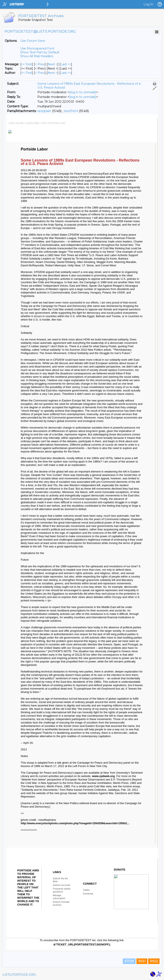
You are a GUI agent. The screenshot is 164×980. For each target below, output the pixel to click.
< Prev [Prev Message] (40, 64)
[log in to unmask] (83, 92)
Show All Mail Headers (37, 56)
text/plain (44, 111)
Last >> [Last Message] (66, 64)
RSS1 (142, 961)
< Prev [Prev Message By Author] (40, 73)
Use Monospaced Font (37, 48)
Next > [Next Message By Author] (53, 73)
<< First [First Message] (27, 64)
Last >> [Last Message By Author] (66, 73)
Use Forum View (33, 41)
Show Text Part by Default (40, 52)
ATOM (129, 961)
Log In (148, 4)
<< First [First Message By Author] (27, 73)
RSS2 (154, 961)
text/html (71, 111)
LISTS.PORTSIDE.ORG (19, 975)
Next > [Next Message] (53, 64)
